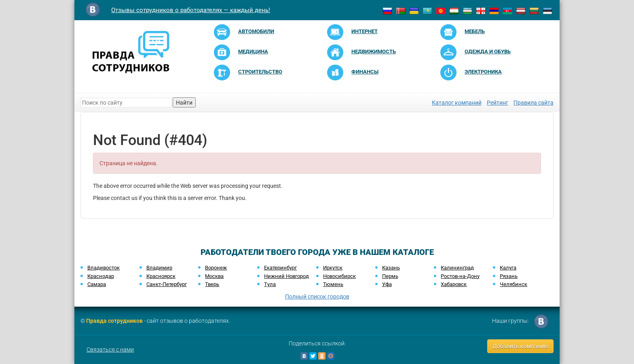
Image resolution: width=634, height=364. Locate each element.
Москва (214, 276)
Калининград (457, 268)
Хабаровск (454, 284)
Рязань (509, 276)
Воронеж (216, 268)
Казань (391, 268)
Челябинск (514, 284)
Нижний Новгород (286, 276)
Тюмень (333, 284)
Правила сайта (534, 103)
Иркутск (333, 268)
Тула (270, 284)
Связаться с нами (110, 349)
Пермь (390, 276)
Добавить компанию (520, 346)
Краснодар (101, 276)
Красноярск (161, 276)
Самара (97, 284)
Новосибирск (339, 276)
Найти (184, 103)
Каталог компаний (457, 103)
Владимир (159, 268)
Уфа (387, 284)
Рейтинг (498, 103)
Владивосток (104, 268)
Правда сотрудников (114, 321)
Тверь (212, 284)
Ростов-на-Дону (460, 276)
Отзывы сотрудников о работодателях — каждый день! (191, 10)
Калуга (508, 268)
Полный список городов (317, 297)
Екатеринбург (280, 268)
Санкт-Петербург (167, 284)
